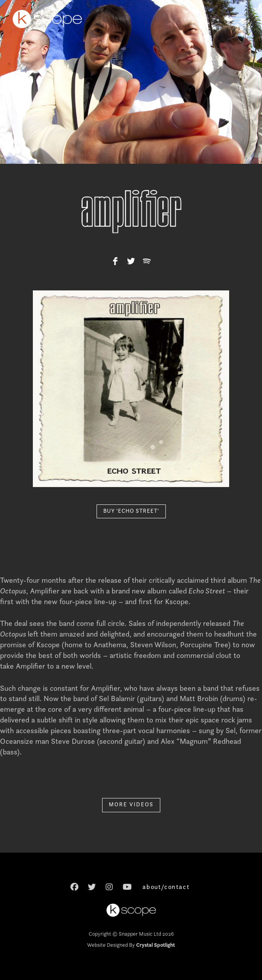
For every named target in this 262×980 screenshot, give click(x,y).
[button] (238, 19)
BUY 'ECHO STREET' (131, 511)
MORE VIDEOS (131, 804)
